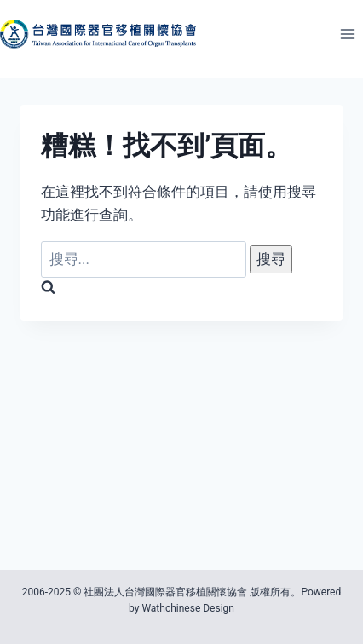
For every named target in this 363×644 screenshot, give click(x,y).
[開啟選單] (347, 34)
